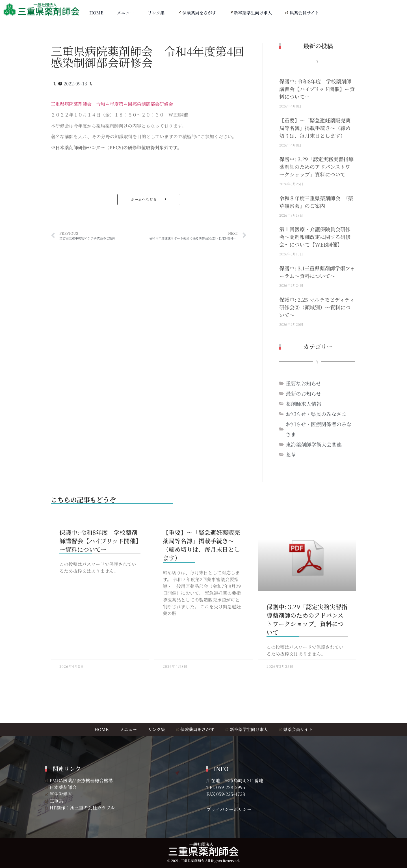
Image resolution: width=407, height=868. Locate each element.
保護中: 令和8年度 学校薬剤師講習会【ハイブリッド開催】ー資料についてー (317, 89)
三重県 (54, 801)
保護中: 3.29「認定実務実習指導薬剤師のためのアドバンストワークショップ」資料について (316, 167)
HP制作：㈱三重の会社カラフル (80, 808)
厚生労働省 (59, 794)
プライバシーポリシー (229, 809)
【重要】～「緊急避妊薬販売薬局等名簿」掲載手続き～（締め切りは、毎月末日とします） (315, 128)
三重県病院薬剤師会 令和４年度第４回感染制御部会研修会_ (113, 104)
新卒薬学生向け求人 (251, 13)
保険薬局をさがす (197, 13)
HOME (96, 13)
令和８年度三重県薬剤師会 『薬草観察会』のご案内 (316, 202)
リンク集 (156, 13)
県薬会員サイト (302, 13)
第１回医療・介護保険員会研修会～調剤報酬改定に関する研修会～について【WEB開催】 (315, 237)
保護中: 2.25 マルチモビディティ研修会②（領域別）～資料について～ (317, 307)
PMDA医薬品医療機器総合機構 (79, 780)
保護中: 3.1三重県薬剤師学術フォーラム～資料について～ (317, 272)
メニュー (125, 13)
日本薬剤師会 (61, 787)
